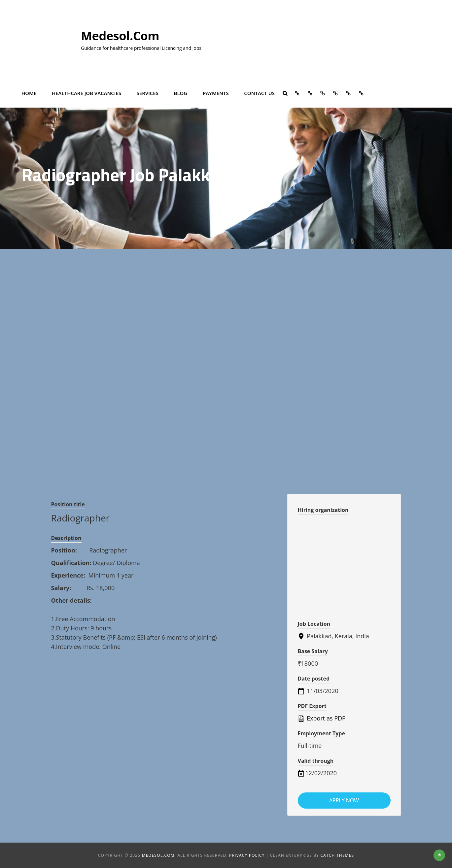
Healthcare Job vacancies (87, 93)
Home (29, 93)
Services (148, 93)
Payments (216, 93)
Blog (181, 93)
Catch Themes (337, 855)
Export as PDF (322, 718)
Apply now (344, 800)
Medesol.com (120, 36)
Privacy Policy (247, 855)
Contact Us (259, 93)
